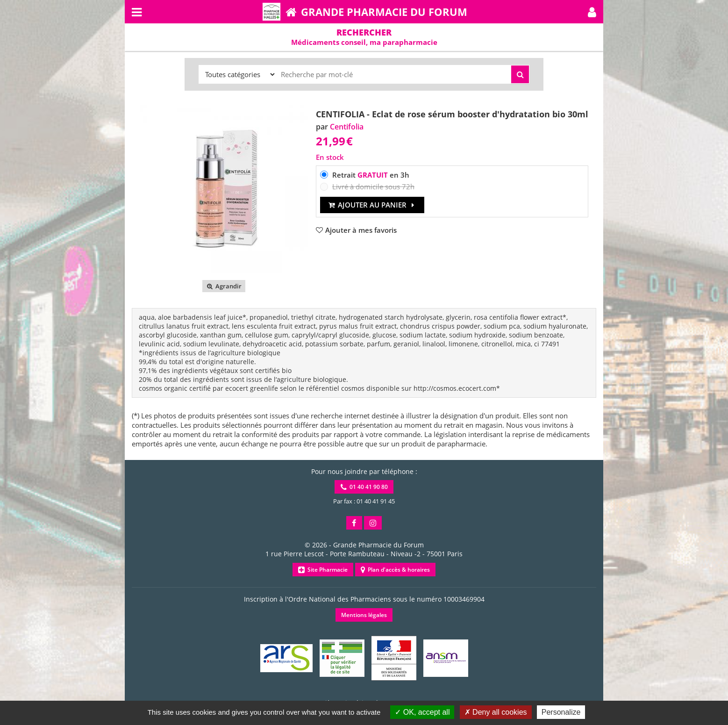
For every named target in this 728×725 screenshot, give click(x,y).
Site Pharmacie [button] (323, 570)
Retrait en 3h (371, 175)
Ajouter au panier (372, 205)
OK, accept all (422, 712)
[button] (592, 12)
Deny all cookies (496, 712)
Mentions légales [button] (364, 615)
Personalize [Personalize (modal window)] (561, 712)
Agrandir (224, 286)
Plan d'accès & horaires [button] (395, 570)
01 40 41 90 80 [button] (364, 487)
